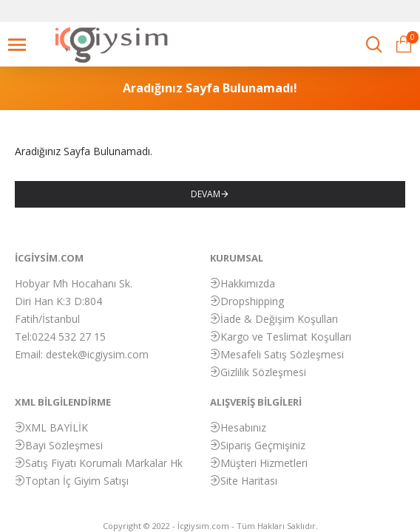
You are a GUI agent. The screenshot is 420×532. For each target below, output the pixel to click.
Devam (206, 194)
